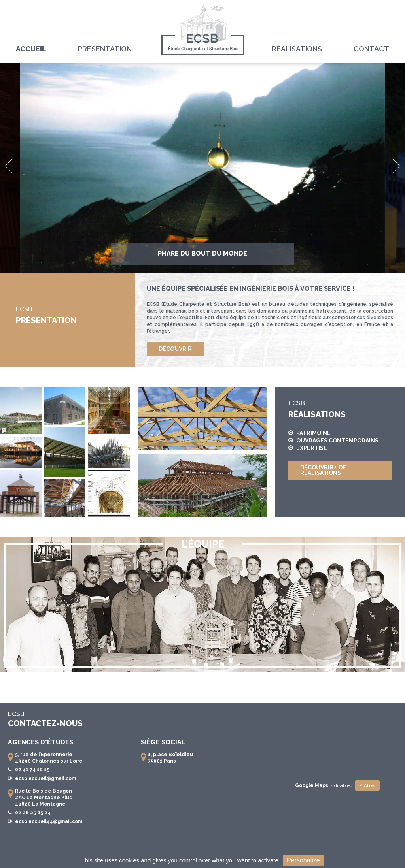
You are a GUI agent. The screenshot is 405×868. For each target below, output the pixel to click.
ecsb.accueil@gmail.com (45, 778)
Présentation (105, 49)
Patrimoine (309, 433)
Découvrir (175, 349)
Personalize (303, 860)
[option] (202, 168)
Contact (371, 49)
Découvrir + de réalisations (323, 470)
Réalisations (297, 49)
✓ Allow (367, 785)
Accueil (31, 49)
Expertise (308, 448)
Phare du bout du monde (202, 253)
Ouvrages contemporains (333, 441)
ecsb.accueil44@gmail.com (49, 821)
